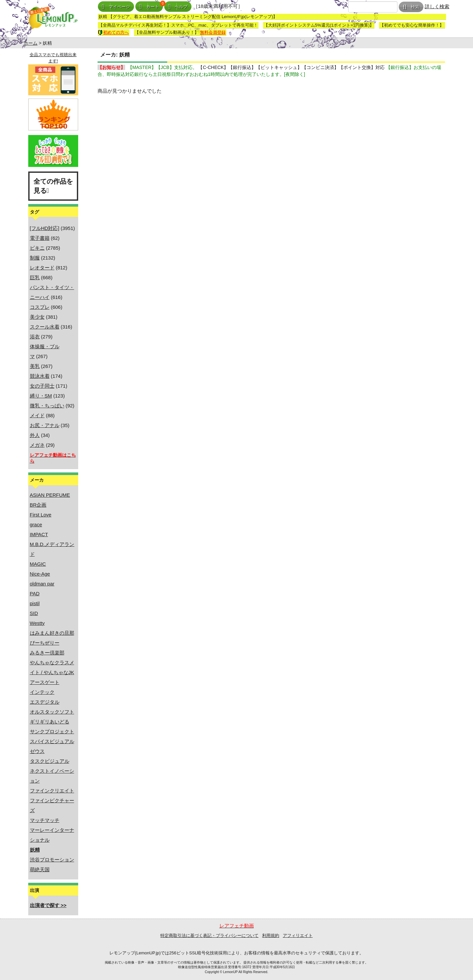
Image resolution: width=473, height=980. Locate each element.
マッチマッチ (45, 820)
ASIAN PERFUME (50, 495)
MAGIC (38, 564)
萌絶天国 (40, 869)
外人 (35, 435)
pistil (35, 603)
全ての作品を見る (53, 186)
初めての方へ (113, 32)
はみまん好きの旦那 (52, 633)
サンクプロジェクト (52, 731)
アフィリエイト (298, 935)
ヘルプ (178, 7)
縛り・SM (41, 396)
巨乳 (35, 277)
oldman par (42, 584)
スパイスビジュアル (52, 741)
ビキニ (37, 248)
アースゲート (45, 682)
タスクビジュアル (50, 761)
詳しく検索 (437, 6)
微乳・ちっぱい (47, 406)
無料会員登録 (213, 32)
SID (34, 613)
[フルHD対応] (45, 228)
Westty (37, 623)
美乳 (35, 366)
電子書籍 (40, 238)
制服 (35, 258)
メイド (37, 415)
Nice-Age (40, 574)
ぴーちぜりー (45, 643)
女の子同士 (42, 386)
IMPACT (39, 534)
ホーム (31, 43)
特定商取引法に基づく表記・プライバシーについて (209, 935)
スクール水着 (45, 327)
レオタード (42, 268)
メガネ (37, 445)
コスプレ (40, 307)
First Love (41, 515)
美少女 (37, 317)
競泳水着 (40, 376)
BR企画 (38, 505)
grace (36, 524)
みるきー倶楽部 (47, 653)
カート (149, 7)
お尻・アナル (45, 425)
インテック (42, 692)
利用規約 (271, 935)
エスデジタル (45, 702)
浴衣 (35, 337)
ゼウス (37, 751)
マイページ (116, 7)
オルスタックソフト (52, 712)
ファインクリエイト (52, 791)
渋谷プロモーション (52, 860)
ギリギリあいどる (50, 722)
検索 (411, 7)
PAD (35, 593)
